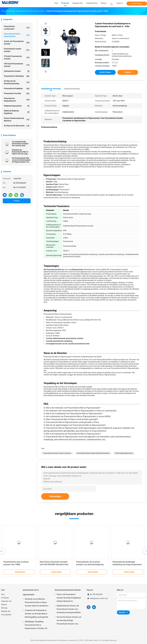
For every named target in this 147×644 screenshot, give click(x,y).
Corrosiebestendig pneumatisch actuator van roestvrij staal (20, 144)
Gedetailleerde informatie (51, 89)
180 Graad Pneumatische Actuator (17, 65)
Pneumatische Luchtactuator (17, 28)
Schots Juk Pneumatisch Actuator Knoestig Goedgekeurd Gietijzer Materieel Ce (69, 598)
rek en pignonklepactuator (124, 453)
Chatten (17, 201)
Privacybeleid (6, 615)
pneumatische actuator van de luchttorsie (57, 453)
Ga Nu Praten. (137, 3)
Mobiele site (6, 611)
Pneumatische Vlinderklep (17, 76)
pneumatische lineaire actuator (17, 50)
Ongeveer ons (6, 601)
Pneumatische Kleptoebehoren (17, 100)
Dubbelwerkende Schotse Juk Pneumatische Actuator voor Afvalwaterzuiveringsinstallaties (69, 609)
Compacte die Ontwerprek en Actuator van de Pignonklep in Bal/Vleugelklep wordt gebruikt (36, 614)
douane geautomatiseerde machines (17, 119)
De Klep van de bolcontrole (17, 126)
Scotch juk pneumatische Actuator (17, 43)
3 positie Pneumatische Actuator (17, 57)
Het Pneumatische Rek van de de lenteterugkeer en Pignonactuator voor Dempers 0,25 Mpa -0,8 (21, 160)
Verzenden (55, 496)
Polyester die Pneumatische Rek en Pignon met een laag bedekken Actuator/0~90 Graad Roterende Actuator (20, 152)
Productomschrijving (72, 89)
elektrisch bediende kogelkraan (17, 112)
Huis (3, 594)
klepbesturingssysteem (17, 106)
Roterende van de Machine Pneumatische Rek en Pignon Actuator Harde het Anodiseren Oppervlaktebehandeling (36, 603)
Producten (5, 598)
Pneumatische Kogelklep (17, 89)
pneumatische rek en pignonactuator (17, 35)
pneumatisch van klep (17, 94)
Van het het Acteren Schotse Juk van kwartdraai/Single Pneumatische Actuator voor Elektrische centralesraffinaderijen (69, 621)
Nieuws (4, 605)
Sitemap (4, 608)
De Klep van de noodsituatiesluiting (17, 82)
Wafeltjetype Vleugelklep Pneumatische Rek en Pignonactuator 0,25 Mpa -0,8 (36, 625)
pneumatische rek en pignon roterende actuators (93, 453)
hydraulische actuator (17, 71)
